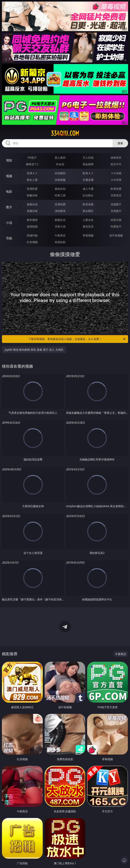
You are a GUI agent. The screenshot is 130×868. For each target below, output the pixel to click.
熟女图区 (88, 211)
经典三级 (60, 195)
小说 (9, 223)
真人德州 (60, 158)
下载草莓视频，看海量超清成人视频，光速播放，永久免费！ (77, 339)
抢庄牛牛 (116, 164)
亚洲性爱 (32, 189)
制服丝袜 (32, 195)
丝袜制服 (60, 180)
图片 (9, 207)
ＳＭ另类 (116, 180)
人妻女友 (88, 220)
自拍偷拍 (60, 173)
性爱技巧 (116, 226)
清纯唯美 (60, 211)
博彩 (9, 160)
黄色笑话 (88, 226)
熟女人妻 (32, 180)
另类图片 (116, 211)
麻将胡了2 (32, 164)
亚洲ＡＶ (32, 173)
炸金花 (60, 164)
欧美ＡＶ (88, 173)
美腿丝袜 (32, 211)
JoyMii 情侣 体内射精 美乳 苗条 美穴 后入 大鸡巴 (34, 350)
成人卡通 (88, 189)
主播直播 (88, 180)
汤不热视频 (116, 235)
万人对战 (88, 158)
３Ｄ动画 (116, 173)
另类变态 (116, 195)
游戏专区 (116, 158)
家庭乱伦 (60, 220)
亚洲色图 (60, 204)
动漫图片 (116, 204)
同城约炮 (32, 235)
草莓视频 (88, 235)
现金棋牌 (88, 164)
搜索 (120, 143)
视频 (9, 176)
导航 (9, 238)
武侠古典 (116, 220)
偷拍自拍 (60, 189)
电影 (9, 192)
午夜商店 (60, 235)
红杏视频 (32, 242)
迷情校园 (32, 226)
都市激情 (32, 220)
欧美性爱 (116, 189)
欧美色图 (88, 204)
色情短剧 (60, 242)
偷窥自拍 (32, 204)
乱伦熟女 (88, 195)
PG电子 (32, 158)
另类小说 (60, 226)
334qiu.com (65, 133)
